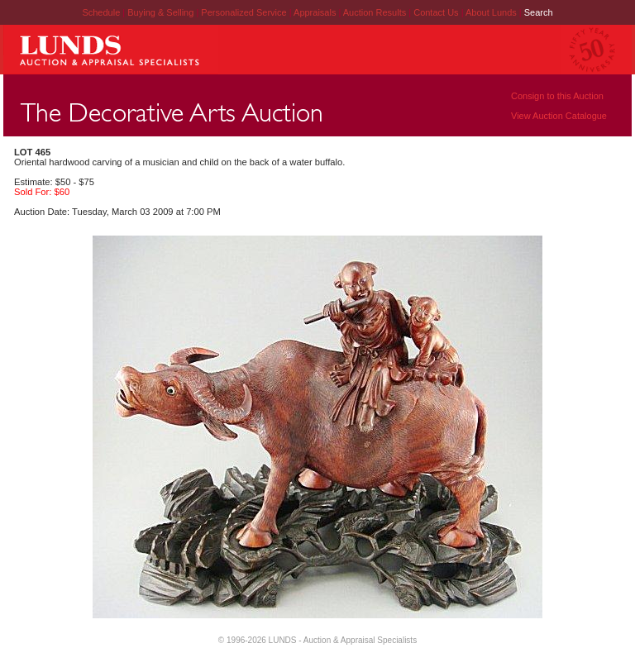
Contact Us (436, 12)
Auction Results (376, 12)
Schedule (101, 12)
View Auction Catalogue (559, 116)
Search (539, 12)
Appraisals (316, 12)
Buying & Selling (162, 12)
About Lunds (492, 12)
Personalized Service (245, 12)
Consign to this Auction (557, 96)
